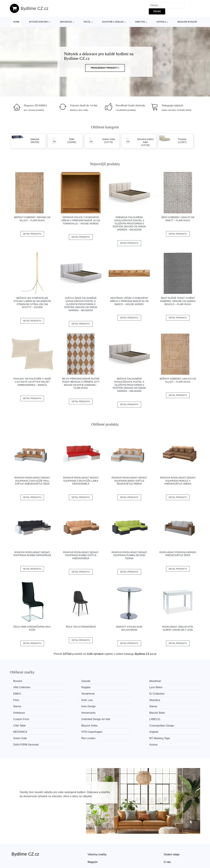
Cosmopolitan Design (173, 712)
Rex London (21, 724)
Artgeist (116, 718)
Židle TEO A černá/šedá (81, 627)
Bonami (18, 681)
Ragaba (19, 687)
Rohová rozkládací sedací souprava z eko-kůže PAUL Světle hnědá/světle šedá (32, 481)
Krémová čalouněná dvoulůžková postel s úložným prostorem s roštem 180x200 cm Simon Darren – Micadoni (129, 223)
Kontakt (168, 849)
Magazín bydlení (187, 22)
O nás (167, 841)
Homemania (21, 706)
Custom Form (120, 706)
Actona (165, 724)
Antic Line (117, 693)
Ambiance (166, 699)
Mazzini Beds (71, 706)
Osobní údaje (172, 834)
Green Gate (167, 718)
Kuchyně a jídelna (113, 22)
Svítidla (161, 22)
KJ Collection (22, 693)
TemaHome (167, 687)
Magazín (93, 841)
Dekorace (66, 22)
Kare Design (70, 699)
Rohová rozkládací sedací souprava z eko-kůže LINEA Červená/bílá (81, 481)
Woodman (118, 681)
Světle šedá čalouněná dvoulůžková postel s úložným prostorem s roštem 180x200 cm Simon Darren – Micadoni (81, 304)
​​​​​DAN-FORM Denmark (124, 724)
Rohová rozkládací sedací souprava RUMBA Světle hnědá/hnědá (81, 555)
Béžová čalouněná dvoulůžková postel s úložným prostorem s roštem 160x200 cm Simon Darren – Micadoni (129, 385)
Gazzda (67, 681)
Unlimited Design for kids (175, 706)
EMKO (115, 687)
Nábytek (140, 22)
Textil (87, 22)
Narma (18, 699)
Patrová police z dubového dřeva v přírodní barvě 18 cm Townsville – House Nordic (81, 220)
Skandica (166, 693)
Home (16, 22)
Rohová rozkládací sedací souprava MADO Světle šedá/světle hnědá (129, 481)
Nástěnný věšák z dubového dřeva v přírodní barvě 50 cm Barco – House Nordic (129, 301)
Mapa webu (94, 849)
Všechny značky (97, 834)
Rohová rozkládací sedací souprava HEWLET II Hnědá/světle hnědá (178, 481)
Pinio (66, 693)
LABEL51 (20, 712)
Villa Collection (169, 681)
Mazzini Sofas (120, 712)
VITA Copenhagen (73, 718)
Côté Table (69, 712)
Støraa (115, 699)
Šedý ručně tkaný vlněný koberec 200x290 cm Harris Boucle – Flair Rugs (178, 301)
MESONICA (21, 718)
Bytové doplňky (39, 22)
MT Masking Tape (73, 724)
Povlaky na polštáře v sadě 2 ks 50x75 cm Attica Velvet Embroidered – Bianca (32, 382)
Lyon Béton (69, 687)
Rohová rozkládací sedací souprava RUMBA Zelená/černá (129, 555)
